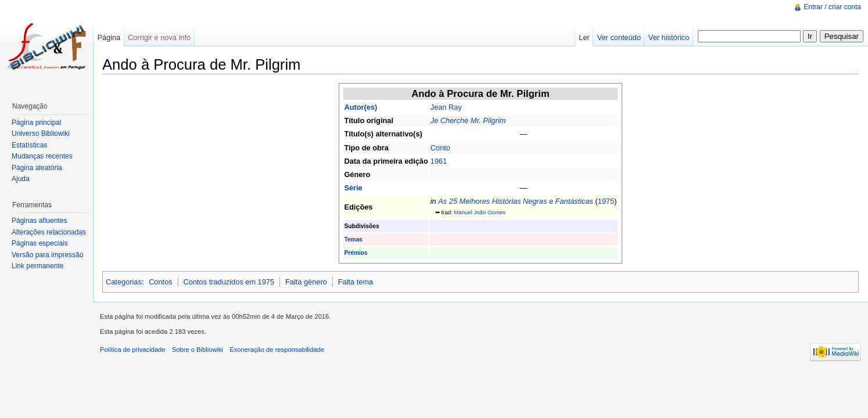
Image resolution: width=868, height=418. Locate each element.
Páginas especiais (40, 243)
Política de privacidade (133, 349)
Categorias (124, 282)
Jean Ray (446, 107)
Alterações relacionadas (49, 232)
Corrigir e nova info (159, 37)
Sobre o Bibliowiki (198, 349)
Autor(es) (361, 107)
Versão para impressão (47, 255)
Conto (440, 148)
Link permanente (37, 266)
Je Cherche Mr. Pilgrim (468, 120)
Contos (161, 282)
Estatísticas (29, 145)
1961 (439, 161)
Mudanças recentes (42, 156)
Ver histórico (669, 37)
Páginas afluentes (39, 221)
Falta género (306, 282)
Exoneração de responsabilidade (277, 349)
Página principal (36, 122)
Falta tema (356, 282)
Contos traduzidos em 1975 (229, 282)
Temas (353, 239)
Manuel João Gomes (480, 212)
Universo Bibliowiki (41, 134)
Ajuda (21, 179)
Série (353, 188)
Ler (584, 37)
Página (109, 37)
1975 (606, 201)
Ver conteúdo (619, 37)
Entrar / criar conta (832, 7)
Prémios (356, 253)
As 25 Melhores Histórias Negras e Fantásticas (516, 201)
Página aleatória (37, 168)
